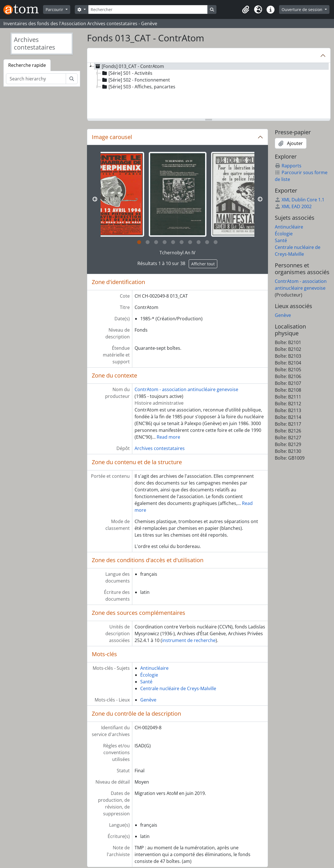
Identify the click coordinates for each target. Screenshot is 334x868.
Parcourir (55, 9)
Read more (168, 437)
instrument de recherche (189, 640)
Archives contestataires (160, 448)
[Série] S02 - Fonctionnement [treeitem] (136, 80)
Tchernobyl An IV (177, 253)
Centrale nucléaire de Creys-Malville (178, 688)
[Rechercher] (148, 9)
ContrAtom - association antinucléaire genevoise (186, 389)
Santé (146, 682)
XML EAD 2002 (293, 206)
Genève (148, 700)
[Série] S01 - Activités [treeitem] (127, 73)
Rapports (288, 166)
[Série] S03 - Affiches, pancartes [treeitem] (138, 87)
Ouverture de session (303, 9)
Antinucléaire (154, 668)
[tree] (209, 91)
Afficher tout (203, 264)
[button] (246, 10)
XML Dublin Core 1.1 (300, 200)
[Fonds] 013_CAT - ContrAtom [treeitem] (129, 66)
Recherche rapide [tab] (27, 65)
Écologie (149, 675)
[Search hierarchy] (36, 79)
